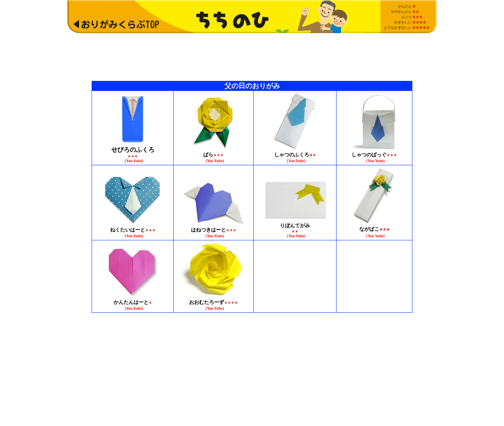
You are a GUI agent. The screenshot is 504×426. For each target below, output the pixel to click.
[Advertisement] (252, 57)
